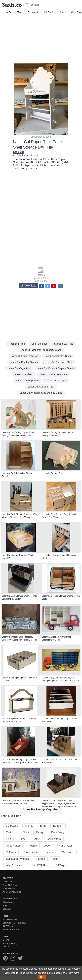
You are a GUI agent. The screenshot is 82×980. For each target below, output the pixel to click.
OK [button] (42, 977)
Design (40, 832)
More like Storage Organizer (41, 810)
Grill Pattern (54, 839)
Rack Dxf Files (17, 344)
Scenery (50, 852)
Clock (26, 832)
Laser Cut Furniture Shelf (58, 362)
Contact (6, 909)
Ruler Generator (11, 930)
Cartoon (11, 832)
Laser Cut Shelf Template (53, 374)
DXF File (18, 152)
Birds (43, 826)
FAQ (5, 906)
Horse (33, 846)
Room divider (31, 852)
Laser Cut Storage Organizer (55, 473)
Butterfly (58, 826)
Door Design (59, 832)
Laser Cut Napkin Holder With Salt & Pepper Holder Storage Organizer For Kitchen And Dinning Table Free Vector (59, 803)
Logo (47, 846)
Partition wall (64, 846)
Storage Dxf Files (64, 344)
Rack (41, 268)
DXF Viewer (8, 926)
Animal (29, 826)
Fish (8, 839)
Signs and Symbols (17, 859)
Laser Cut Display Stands (24, 362)
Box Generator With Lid (15, 923)
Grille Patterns (14, 846)
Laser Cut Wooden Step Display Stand (41, 393)
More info (34, 155)
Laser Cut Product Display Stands (56, 368)
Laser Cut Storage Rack (41, 387)
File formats (33, 12)
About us (7, 902)
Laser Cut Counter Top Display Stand (41, 350)
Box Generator (10, 919)
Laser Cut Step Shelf (28, 380)
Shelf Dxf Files (39, 344)
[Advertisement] (41, 39)
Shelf (41, 271)
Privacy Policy (10, 943)
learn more (73, 973)
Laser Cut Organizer (19, 368)
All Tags (60, 865)
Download (29, 285)
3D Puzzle (49, 12)
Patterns (11, 852)
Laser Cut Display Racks (25, 356)
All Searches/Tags (12, 892)
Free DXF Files (10, 885)
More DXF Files (40, 865)
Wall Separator (15, 865)
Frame (22, 839)
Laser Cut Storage (56, 380)
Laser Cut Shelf (24, 374)
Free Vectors (9, 888)
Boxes (62, 12)
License (6, 940)
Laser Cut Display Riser (58, 356)
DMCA (6, 947)
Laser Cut (7, 12)
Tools (20, 12)
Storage (41, 275)
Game (36, 839)
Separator (68, 852)
